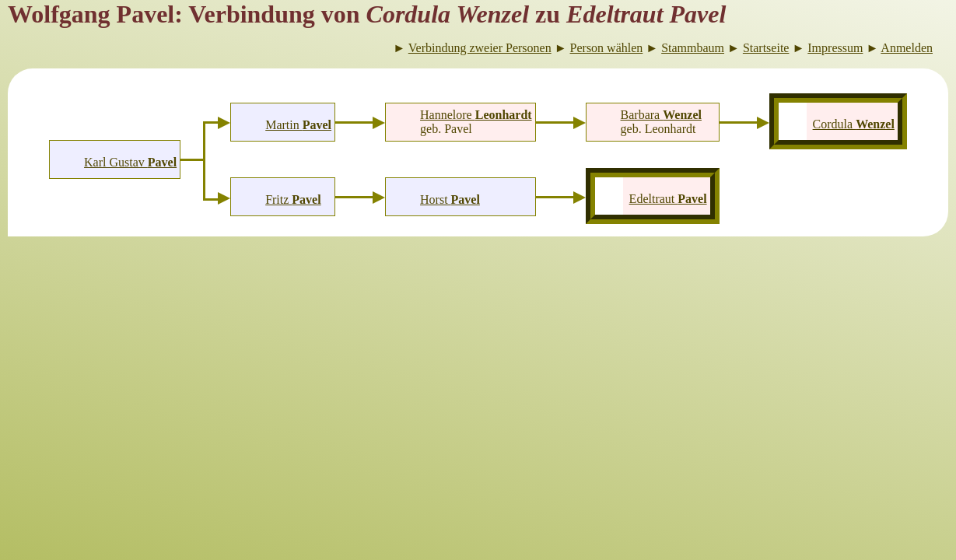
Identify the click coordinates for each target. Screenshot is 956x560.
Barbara (661, 115)
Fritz (293, 199)
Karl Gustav (130, 162)
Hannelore (476, 115)
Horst (450, 199)
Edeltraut (668, 199)
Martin (298, 125)
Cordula (854, 124)
